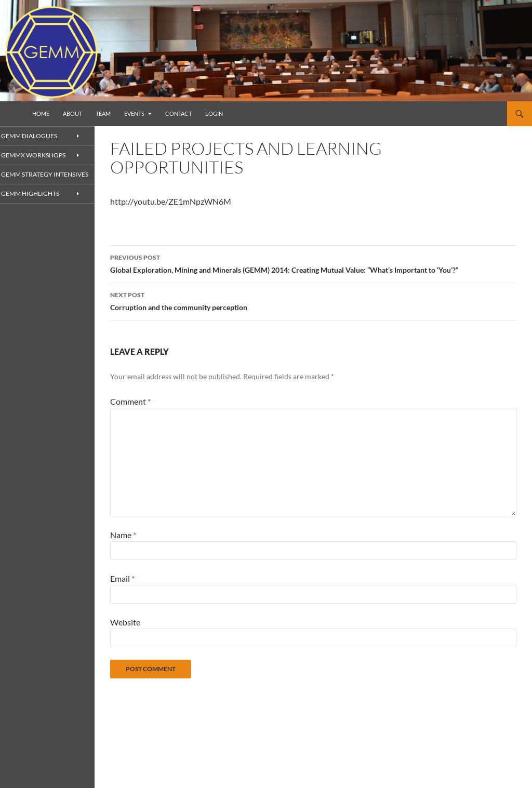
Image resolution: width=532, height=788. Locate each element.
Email (122, 578)
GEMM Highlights (42, 203)
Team (103, 113)
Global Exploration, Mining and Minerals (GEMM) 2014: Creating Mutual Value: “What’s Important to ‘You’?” (313, 263)
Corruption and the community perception (313, 300)
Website (125, 622)
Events (134, 113)
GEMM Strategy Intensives (38, 179)
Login (214, 113)
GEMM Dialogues (41, 136)
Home (41, 113)
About (72, 113)
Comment (130, 401)
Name (123, 535)
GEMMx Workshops (45, 156)
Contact (178, 113)
